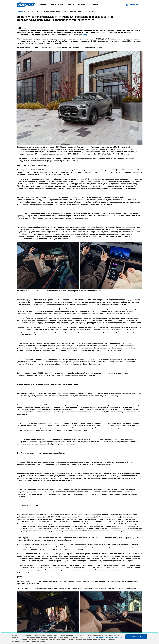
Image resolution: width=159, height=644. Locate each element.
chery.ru (86, 35)
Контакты (95, 5)
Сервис (53, 5)
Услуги (62, 5)
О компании (82, 5)
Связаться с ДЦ (136, 5)
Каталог (43, 5)
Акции (71, 5)
